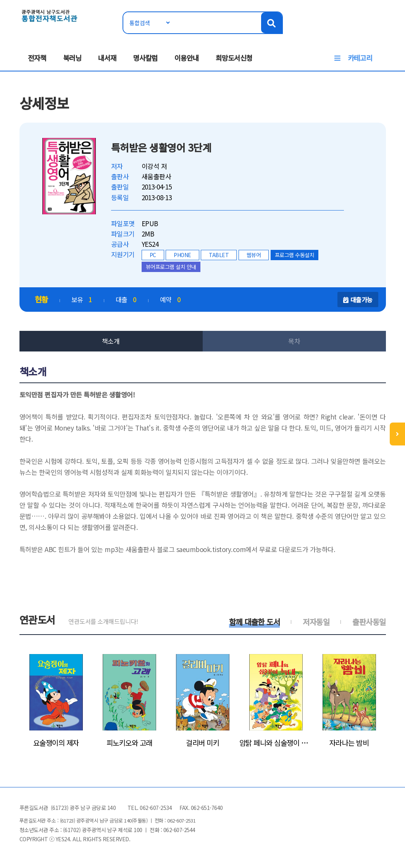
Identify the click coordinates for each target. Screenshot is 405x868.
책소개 (111, 341)
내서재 (107, 58)
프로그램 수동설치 (295, 255)
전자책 (37, 58)
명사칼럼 (145, 58)
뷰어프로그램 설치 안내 (171, 267)
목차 (294, 341)
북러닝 (72, 58)
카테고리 (360, 58)
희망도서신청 (234, 58)
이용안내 (187, 58)
